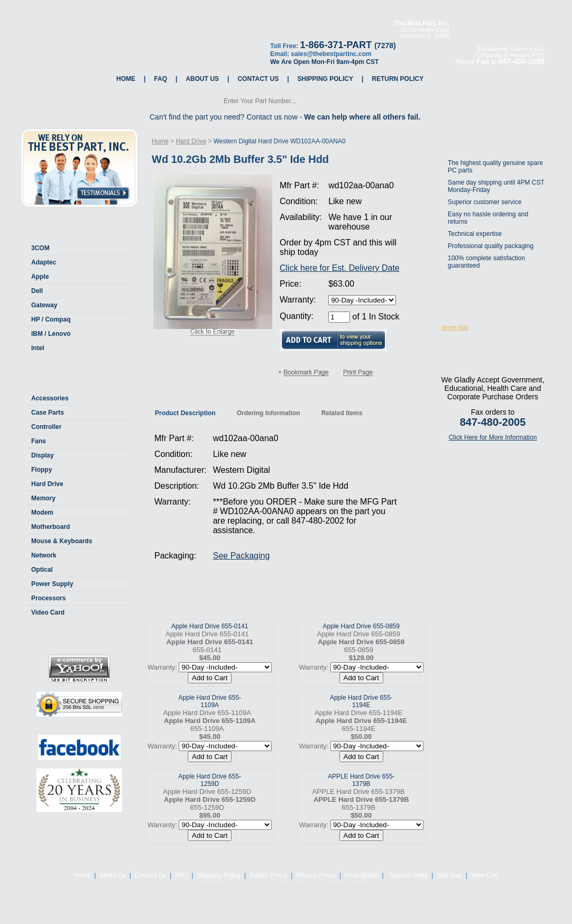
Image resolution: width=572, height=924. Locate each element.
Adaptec (44, 262)
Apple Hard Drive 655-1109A (210, 701)
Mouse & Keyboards (62, 541)
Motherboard (50, 527)
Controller (46, 427)
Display (43, 455)
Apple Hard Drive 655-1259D (210, 780)
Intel (38, 348)
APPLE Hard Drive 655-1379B (361, 780)
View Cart (485, 875)
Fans (39, 441)
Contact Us (258, 79)
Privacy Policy (316, 875)
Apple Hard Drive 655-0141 (210, 626)
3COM (40, 248)
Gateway (44, 305)
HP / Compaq (51, 319)
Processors (48, 598)
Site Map (449, 875)
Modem (42, 513)
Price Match (361, 875)
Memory (43, 498)
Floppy (41, 470)
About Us (202, 79)
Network (44, 555)
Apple (40, 277)
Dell (37, 291)
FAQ (160, 79)
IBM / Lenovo (51, 334)
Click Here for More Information (493, 437)
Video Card (48, 612)
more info (455, 327)
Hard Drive (47, 484)
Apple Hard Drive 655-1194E (361, 701)
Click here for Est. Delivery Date (340, 268)
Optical (42, 570)
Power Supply (52, 584)
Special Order (408, 875)
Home (126, 79)
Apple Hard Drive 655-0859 (361, 626)
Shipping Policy (325, 79)
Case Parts (48, 413)
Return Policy (398, 79)
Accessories (50, 398)
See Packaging (242, 556)
